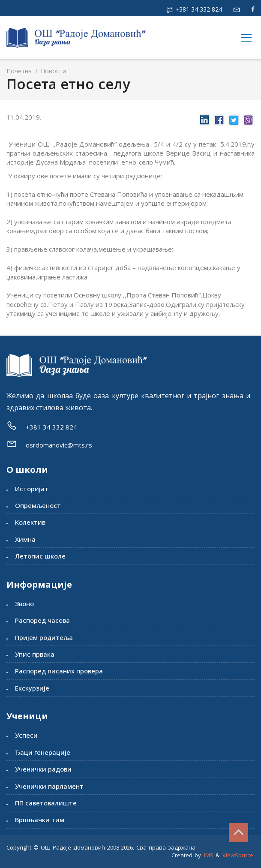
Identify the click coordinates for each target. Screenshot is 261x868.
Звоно (24, 604)
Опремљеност (38, 505)
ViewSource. (238, 855)
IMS (209, 855)
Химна (25, 539)
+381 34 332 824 (198, 9)
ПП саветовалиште (46, 803)
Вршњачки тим (40, 820)
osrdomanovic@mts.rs (59, 445)
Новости (52, 71)
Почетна (19, 71)
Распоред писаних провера (59, 671)
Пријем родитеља (44, 637)
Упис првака (35, 654)
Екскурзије (32, 688)
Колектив (30, 522)
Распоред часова (42, 620)
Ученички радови (43, 769)
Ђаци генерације (43, 752)
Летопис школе (40, 556)
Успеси (26, 735)
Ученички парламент (49, 786)
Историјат (32, 489)
